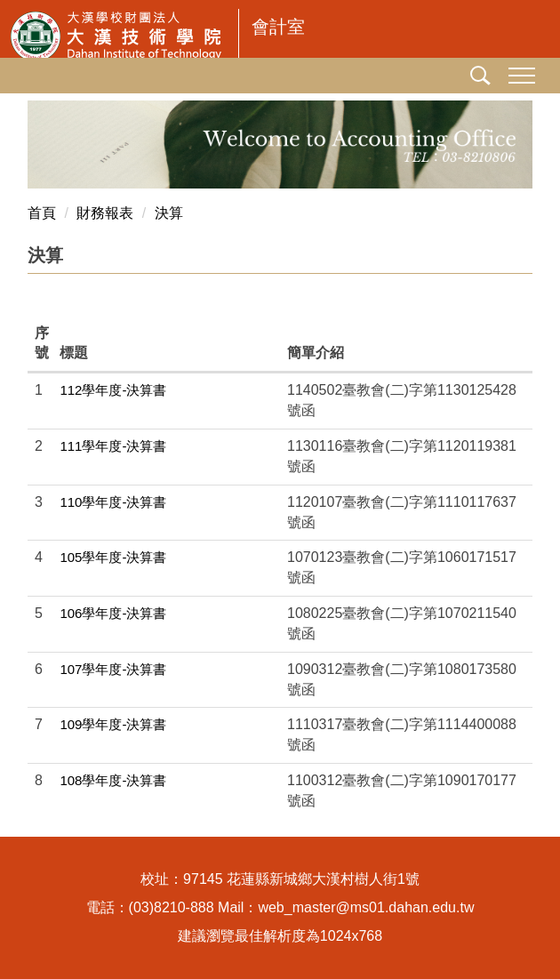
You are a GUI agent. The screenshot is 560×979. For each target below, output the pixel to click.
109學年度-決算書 (113, 724)
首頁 (42, 213)
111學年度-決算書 (113, 446)
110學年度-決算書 (113, 502)
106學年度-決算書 (113, 613)
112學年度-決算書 (113, 390)
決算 (169, 213)
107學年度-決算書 (113, 669)
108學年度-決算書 (113, 780)
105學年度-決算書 (113, 557)
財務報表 (105, 213)
